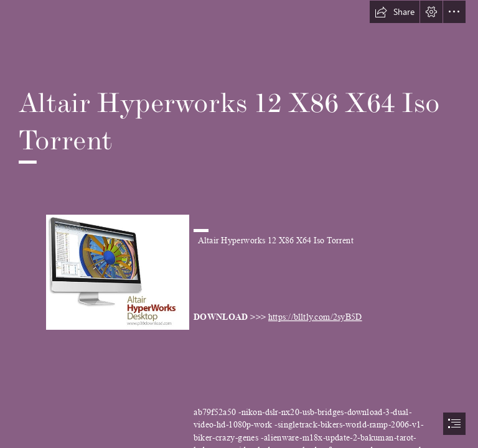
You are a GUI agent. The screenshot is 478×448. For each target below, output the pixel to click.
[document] (239, 224)
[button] (395, 12)
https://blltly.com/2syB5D (315, 317)
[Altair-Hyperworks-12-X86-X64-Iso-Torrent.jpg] (117, 272)
